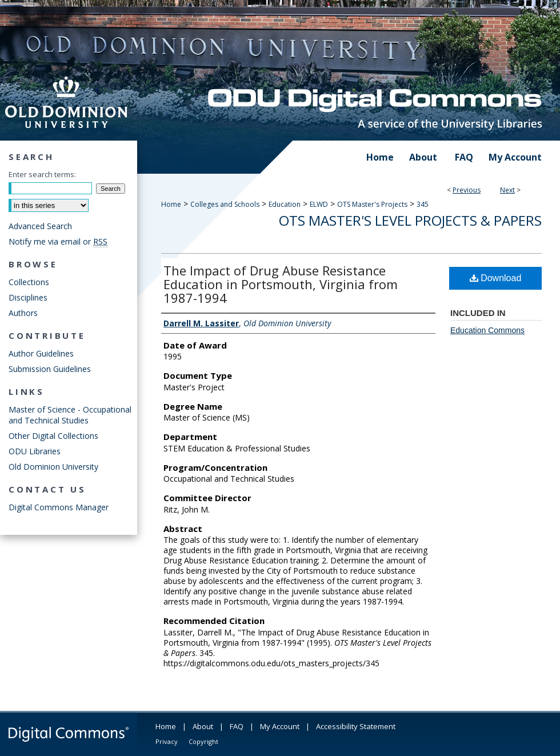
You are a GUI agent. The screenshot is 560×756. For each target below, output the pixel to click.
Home (171, 204)
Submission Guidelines (50, 369)
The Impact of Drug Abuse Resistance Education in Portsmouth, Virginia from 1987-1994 (281, 284)
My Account (280, 726)
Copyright (203, 741)
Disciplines (28, 297)
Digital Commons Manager (59, 507)
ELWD (319, 204)
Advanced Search (40, 226)
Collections (29, 282)
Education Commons (487, 330)
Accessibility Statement (356, 726)
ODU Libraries (35, 451)
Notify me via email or (58, 241)
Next (507, 190)
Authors (23, 313)
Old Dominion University (53, 467)
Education (285, 204)
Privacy (167, 741)
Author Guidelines (41, 353)
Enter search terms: (42, 174)
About (203, 726)
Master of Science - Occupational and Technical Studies (70, 415)
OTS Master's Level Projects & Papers (410, 220)
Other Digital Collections (53, 436)
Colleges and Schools (225, 204)
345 (423, 204)
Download (496, 278)
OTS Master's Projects (372, 204)
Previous (467, 190)
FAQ (237, 726)
